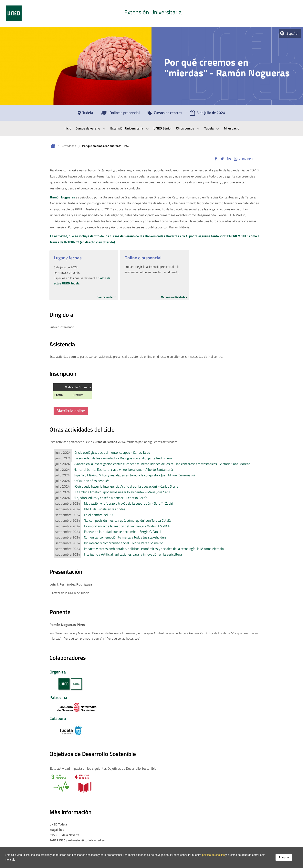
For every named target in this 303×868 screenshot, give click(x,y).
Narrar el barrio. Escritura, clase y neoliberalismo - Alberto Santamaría (123, 470)
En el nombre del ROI (99, 515)
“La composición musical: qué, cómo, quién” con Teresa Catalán (128, 520)
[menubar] (151, 129)
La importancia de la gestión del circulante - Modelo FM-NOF (127, 526)
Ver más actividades (174, 297)
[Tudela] (85, 114)
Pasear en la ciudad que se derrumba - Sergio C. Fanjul (123, 532)
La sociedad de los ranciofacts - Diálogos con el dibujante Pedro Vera (123, 458)
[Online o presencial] (120, 114)
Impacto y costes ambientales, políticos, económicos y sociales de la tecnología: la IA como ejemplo (154, 549)
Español (292, 33)
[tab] (151, 13)
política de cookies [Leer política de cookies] (213, 858)
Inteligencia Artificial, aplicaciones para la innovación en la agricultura (133, 554)
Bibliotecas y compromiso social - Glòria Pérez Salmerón (124, 543)
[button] (216, 159)
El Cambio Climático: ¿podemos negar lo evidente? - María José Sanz (122, 492)
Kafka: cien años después (92, 481)
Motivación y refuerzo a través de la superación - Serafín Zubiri (129, 503)
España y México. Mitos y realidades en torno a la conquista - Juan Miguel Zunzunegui (134, 475)
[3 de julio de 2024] (208, 114)
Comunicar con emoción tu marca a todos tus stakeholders (125, 537)
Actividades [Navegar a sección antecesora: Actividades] (69, 146)
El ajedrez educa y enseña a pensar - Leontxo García (110, 498)
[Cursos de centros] (165, 114)
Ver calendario (107, 297)
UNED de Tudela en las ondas (105, 509)
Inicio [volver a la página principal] (53, 146)
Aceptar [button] (284, 860)
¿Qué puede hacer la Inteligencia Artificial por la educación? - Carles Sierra (126, 486)
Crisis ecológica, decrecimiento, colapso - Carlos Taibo (112, 453)
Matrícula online (71, 411)
